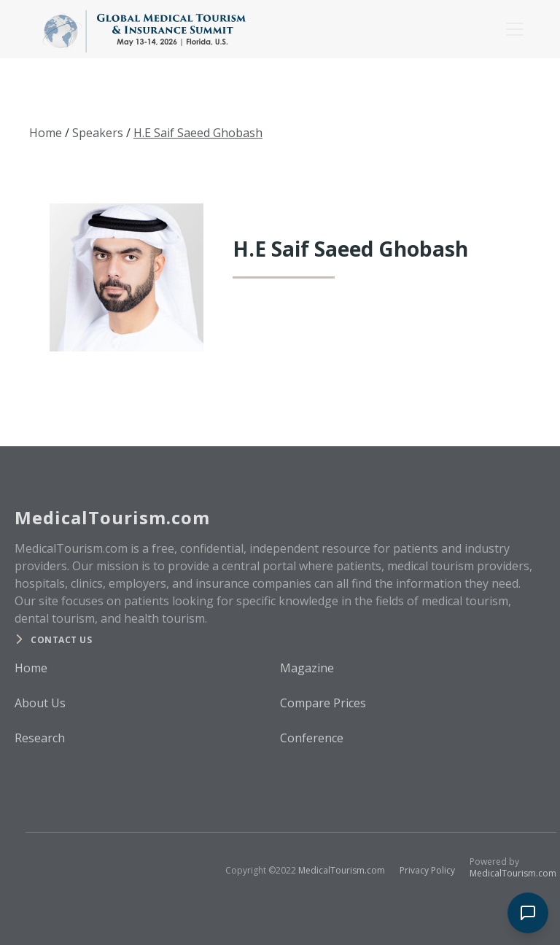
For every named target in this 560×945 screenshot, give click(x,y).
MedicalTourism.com (342, 870)
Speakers (98, 133)
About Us (40, 703)
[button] (512, 29)
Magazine (307, 668)
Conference (312, 738)
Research (40, 738)
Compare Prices (323, 703)
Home (46, 133)
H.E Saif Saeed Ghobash (198, 133)
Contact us (61, 640)
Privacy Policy (427, 870)
